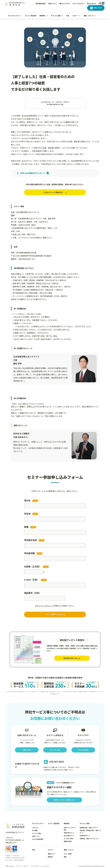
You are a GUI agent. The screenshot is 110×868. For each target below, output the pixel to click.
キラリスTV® (65, 3)
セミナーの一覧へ (55, 747)
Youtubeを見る (83, 747)
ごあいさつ (35, 825)
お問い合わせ (96, 8)
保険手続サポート (69, 830)
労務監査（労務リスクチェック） (89, 835)
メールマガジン (79, 3)
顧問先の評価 (68, 838)
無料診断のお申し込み (72, 658)
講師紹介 (51, 854)
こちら (28, 299)
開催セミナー (52, 851)
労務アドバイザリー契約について (64, 797)
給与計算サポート (69, 833)
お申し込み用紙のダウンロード (33, 173)
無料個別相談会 (41, 3)
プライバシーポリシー (44, 606)
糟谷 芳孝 (52, 219)
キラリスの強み (37, 830)
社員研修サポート (85, 833)
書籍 (65, 854)
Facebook (92, 3)
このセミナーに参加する (55, 192)
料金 (68, 16)
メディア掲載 (68, 851)
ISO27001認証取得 (38, 836)
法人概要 (35, 827)
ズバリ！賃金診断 (31, 16)
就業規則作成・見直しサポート (89, 825)
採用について (53, 3)
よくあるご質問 (68, 835)
